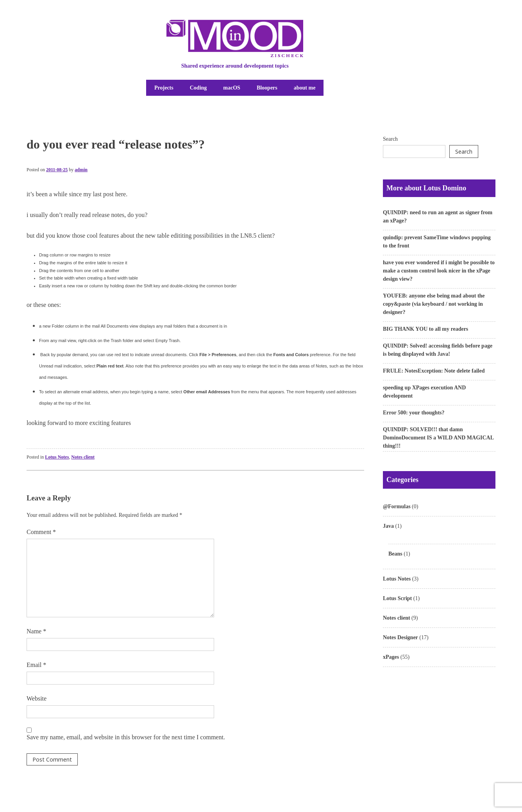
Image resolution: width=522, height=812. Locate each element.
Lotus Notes (57, 457)
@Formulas (397, 506)
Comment (41, 532)
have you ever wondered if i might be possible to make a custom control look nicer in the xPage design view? (439, 271)
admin (81, 170)
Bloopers (267, 88)
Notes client (83, 457)
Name (36, 631)
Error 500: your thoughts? (414, 413)
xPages (391, 657)
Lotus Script (397, 598)
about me (305, 88)
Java (388, 526)
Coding (198, 88)
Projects (164, 88)
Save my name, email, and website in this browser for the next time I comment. (126, 737)
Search (390, 139)
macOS (232, 88)
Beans (395, 554)
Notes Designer (400, 637)
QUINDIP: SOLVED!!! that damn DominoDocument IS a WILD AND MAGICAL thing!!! (438, 438)
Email (36, 665)
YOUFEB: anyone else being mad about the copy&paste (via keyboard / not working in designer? (434, 304)
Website (37, 698)
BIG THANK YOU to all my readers (425, 329)
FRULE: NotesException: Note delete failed (434, 371)
